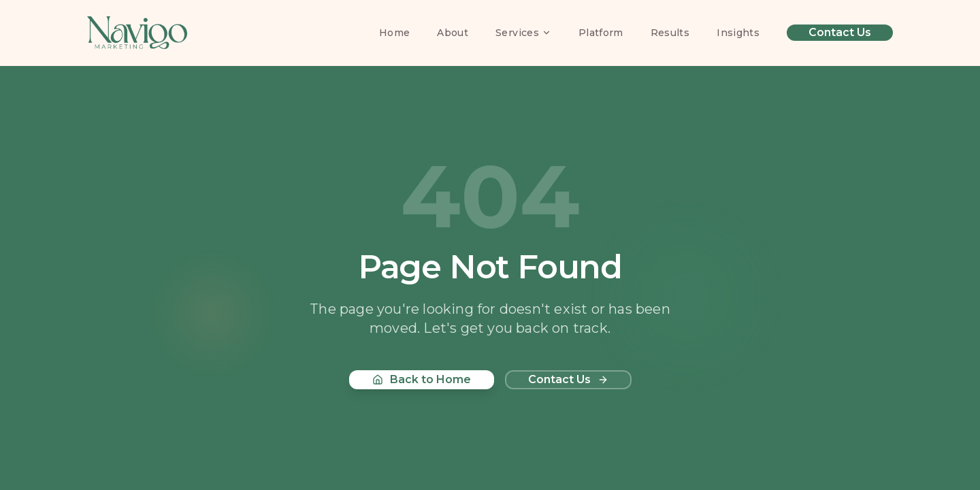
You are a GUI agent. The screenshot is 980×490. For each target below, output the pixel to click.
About (453, 33)
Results (670, 33)
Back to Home (422, 379)
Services (523, 33)
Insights (738, 33)
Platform (601, 33)
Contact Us (840, 32)
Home (394, 33)
